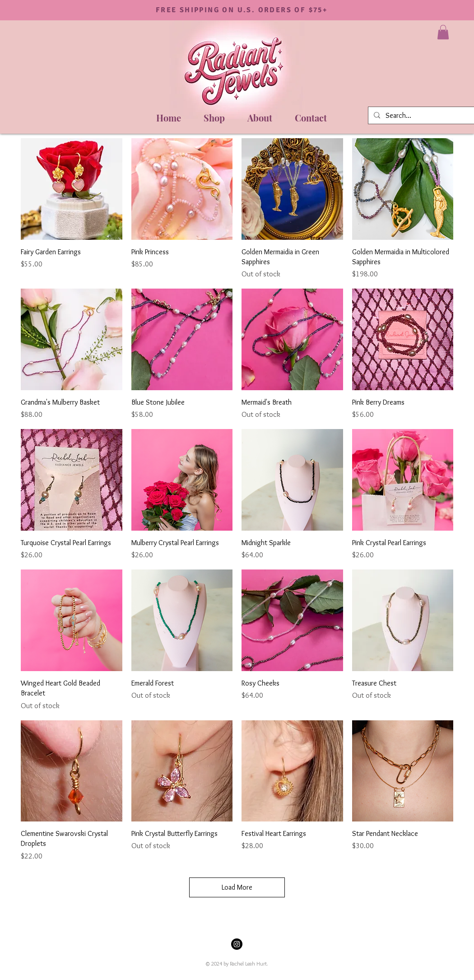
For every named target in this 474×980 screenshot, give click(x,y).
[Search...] (428, 116)
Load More (237, 887)
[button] (443, 32)
